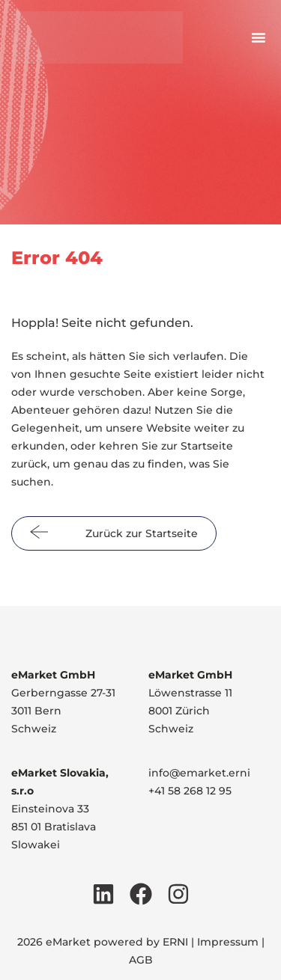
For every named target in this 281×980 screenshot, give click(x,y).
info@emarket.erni (199, 773)
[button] (259, 37)
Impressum (228, 942)
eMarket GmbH (53, 675)
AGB (141, 960)
